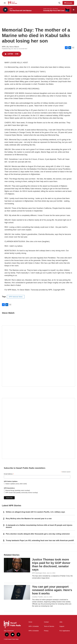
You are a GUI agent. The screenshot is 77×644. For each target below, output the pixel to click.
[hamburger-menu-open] (5, 3)
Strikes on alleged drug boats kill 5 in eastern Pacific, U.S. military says (35, 512)
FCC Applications (65, 631)
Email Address (9, 474)
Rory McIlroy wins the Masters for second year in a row (29, 519)
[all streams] (74, 10)
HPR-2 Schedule (34, 631)
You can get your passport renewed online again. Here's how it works (52, 590)
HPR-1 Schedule (34, 626)
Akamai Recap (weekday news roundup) (17, 490)
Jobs (61, 622)
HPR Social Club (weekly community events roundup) (21, 493)
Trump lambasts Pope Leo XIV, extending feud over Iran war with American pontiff (40, 540)
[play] (5, 10)
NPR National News (16, 297)
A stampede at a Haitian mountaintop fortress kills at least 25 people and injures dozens (39, 526)
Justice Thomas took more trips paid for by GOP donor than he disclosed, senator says (51, 564)
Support (62, 626)
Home (30, 622)
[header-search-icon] (59, 3)
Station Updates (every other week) (16, 484)
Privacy (46, 631)
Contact (46, 622)
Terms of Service (49, 626)
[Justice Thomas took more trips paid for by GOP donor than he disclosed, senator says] (17, 565)
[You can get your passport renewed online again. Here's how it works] (17, 592)
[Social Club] (38, 429)
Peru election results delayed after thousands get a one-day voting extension (38, 534)
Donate (69, 3)
